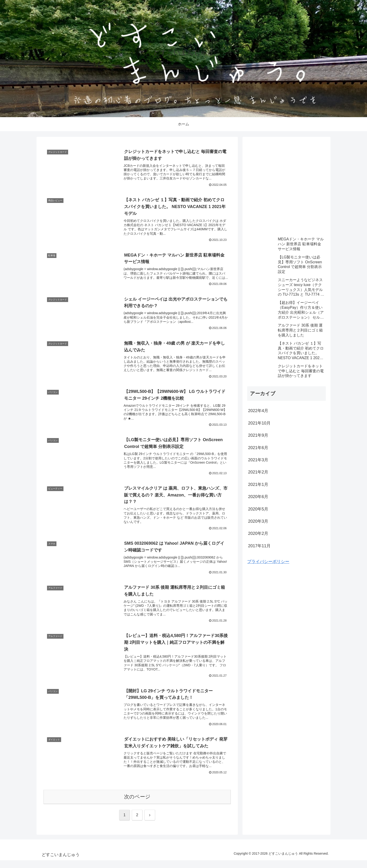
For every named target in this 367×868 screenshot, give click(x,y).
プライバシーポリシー (268, 562)
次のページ (137, 804)
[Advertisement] (286, 190)
